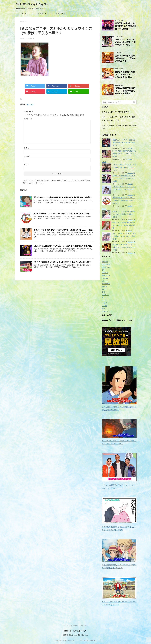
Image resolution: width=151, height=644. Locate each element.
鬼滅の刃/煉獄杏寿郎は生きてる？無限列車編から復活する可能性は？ (126, 91)
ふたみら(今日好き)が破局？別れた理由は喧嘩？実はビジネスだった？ (124, 167)
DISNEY (105, 273)
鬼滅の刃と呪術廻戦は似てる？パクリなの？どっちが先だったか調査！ (124, 178)
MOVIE (130, 148)
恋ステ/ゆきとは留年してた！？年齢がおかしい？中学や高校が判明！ (124, 247)
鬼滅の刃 (130, 184)
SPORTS (105, 295)
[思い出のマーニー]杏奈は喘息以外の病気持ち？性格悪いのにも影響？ (63, 197)
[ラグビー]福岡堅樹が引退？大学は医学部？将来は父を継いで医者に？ (63, 262)
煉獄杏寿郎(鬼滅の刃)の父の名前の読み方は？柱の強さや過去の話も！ (125, 75)
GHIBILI (130, 159)
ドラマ (104, 300)
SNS (104, 292)
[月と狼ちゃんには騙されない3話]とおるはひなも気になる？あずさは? (63, 246)
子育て (104, 303)
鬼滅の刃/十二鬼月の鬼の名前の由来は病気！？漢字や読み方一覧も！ (126, 42)
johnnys (105, 281)
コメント (28, 119)
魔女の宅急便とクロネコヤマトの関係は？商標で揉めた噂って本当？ (62, 214)
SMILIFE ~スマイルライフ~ (32, 4)
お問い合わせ (42, 13)
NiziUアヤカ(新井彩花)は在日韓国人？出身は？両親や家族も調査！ (124, 225)
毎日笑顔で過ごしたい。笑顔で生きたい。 (76, 635)
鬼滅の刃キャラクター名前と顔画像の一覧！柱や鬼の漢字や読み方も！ (124, 143)
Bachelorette (107, 267)
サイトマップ (61, 13)
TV (134, 173)
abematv (130, 173)
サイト (26, 165)
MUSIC (130, 231)
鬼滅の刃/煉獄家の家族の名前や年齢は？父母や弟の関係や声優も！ (126, 58)
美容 (104, 309)
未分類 (104, 306)
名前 (26, 148)
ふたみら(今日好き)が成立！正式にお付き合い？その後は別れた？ (124, 189)
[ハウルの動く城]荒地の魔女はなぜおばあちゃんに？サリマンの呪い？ (124, 154)
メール (27, 156)
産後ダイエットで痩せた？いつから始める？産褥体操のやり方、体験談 (63, 230)
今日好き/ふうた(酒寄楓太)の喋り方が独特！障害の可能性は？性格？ (124, 214)
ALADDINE (106, 264)
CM (103, 270)
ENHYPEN (106, 275)
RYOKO (30, 104)
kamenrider (106, 284)
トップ (24, 13)
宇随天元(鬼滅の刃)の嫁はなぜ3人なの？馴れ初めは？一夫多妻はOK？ (126, 26)
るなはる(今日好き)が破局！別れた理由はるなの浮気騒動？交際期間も (124, 236)
